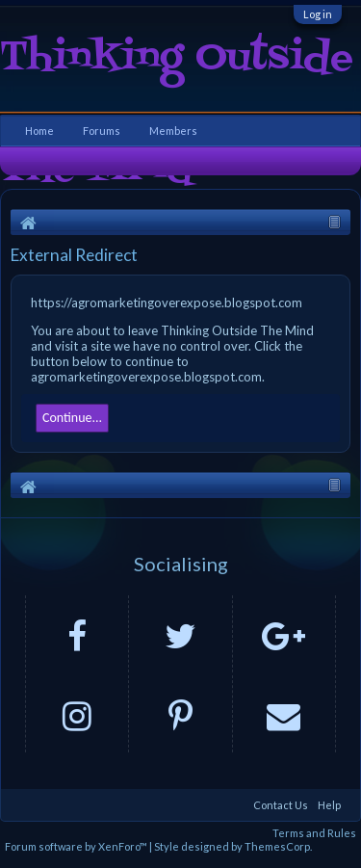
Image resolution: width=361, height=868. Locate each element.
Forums (102, 131)
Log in (318, 14)
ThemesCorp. (278, 846)
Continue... (72, 418)
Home (39, 131)
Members (173, 131)
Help (329, 805)
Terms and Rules (314, 833)
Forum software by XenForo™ (77, 846)
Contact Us (281, 805)
